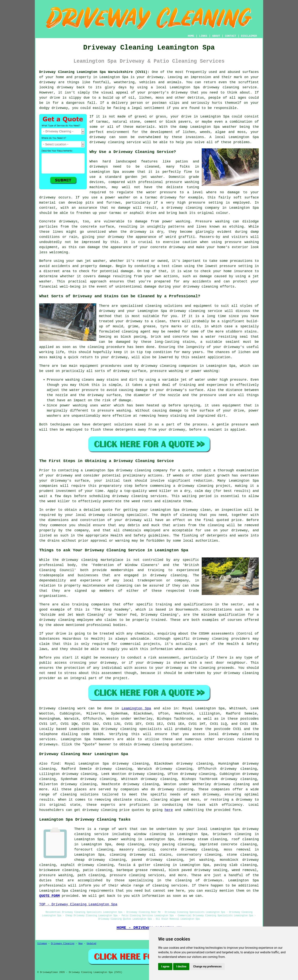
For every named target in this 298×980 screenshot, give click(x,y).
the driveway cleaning (75, 560)
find (55, 764)
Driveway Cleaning (63, 944)
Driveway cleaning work (62, 708)
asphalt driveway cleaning (87, 865)
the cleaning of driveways (194, 880)
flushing (190, 536)
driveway (155, 77)
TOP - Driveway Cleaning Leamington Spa (78, 904)
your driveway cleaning (236, 673)
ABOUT (216, 36)
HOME (191, 36)
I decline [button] (181, 966)
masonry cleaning (137, 850)
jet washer (95, 261)
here (169, 810)
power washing (176, 221)
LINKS (203, 36)
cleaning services (170, 886)
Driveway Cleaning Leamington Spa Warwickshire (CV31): (94, 72)
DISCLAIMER (249, 36)
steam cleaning (212, 839)
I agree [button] (165, 966)
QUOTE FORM (49, 896)
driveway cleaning (221, 87)
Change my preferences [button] (207, 966)
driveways (99, 167)
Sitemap (42, 944)
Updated (91, 944)
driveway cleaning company (142, 470)
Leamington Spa (136, 708)
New (80, 944)
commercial (131, 644)
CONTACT (231, 36)
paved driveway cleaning (157, 860)
